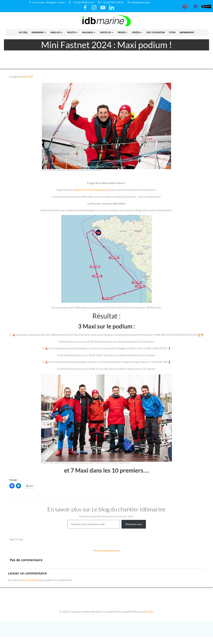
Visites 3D (107, 32)
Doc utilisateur (156, 32)
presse (123, 32)
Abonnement (187, 32)
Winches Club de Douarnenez (92, 191)
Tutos (172, 32)
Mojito (73, 32)
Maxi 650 (57, 32)
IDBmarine (39, 32)
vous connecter (30, 586)
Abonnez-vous (134, 529)
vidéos (137, 32)
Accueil (23, 32)
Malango (89, 32)
